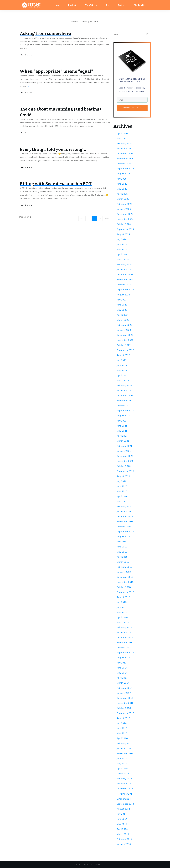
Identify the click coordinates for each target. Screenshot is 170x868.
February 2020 (124, 506)
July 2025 (122, 179)
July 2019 (122, 542)
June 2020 (122, 486)
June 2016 (122, 728)
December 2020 (125, 456)
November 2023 (125, 279)
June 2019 (122, 547)
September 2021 (125, 411)
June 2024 (122, 244)
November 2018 (125, 582)
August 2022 (123, 355)
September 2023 (125, 290)
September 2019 (125, 532)
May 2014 (122, 824)
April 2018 (122, 617)
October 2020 (124, 466)
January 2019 (124, 572)
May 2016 (122, 733)
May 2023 (122, 310)
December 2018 (125, 577)
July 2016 (122, 723)
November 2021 (125, 401)
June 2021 (122, 426)
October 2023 (124, 285)
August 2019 (123, 537)
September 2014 (125, 804)
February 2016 (124, 743)
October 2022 (124, 345)
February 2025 (124, 204)
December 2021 (125, 396)
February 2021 (124, 446)
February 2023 (124, 325)
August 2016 (123, 718)
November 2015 (125, 753)
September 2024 (125, 229)
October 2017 (124, 648)
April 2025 (122, 194)
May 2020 (122, 491)
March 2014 (123, 834)
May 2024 (122, 249)
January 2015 (124, 784)
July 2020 (122, 481)
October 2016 (124, 708)
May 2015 (122, 763)
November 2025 (125, 159)
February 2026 (124, 143)
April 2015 (122, 769)
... (28, 48)
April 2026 (122, 133)
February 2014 (124, 839)
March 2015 (123, 774)
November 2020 (125, 461)
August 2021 (123, 416)
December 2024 (125, 214)
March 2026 (123, 138)
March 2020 (123, 501)
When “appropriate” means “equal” (57, 71)
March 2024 (123, 259)
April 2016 (122, 738)
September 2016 (125, 713)
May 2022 (122, 370)
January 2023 (124, 330)
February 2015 (124, 779)
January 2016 (124, 748)
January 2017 (124, 693)
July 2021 (122, 421)
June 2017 (122, 668)
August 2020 (123, 476)
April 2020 (122, 496)
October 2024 (124, 224)
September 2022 (125, 350)
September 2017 (125, 653)
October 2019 (124, 527)
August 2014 (123, 809)
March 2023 (123, 320)
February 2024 (124, 264)
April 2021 (122, 436)
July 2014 (122, 814)
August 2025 (123, 174)
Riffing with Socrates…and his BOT (56, 183)
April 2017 (122, 678)
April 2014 (122, 829)
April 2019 (122, 557)
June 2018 (122, 607)
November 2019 (125, 521)
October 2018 (124, 587)
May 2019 (122, 552)
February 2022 (124, 385)
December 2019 (125, 516)
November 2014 (125, 794)
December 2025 (125, 154)
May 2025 (122, 189)
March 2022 (123, 380)
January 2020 (124, 511)
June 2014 (122, 819)
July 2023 (122, 300)
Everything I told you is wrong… (53, 149)
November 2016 (125, 703)
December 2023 (125, 274)
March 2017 (123, 683)
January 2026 (124, 149)
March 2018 (123, 622)
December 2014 (125, 789)
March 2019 (123, 562)
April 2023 (122, 315)
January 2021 (124, 451)
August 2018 (123, 597)
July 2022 (122, 360)
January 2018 (124, 632)
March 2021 (123, 441)
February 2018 (124, 627)
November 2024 (125, 219)
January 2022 (124, 390)
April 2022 (122, 375)
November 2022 (125, 340)
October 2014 (124, 799)
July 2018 (122, 602)
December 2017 (125, 637)
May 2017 (122, 673)
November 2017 (125, 642)
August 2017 (123, 658)
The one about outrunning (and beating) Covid (60, 112)
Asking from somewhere (45, 33)
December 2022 (125, 335)
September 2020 (125, 471)
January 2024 (124, 269)
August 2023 (123, 295)
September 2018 (125, 592)
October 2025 (124, 164)
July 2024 (122, 239)
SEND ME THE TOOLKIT (132, 108)
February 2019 (124, 567)
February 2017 (124, 688)
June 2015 (122, 758)
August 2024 (123, 234)
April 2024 (122, 254)
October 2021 (124, 406)
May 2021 (122, 431)
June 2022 (122, 365)
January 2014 (124, 844)
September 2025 (125, 169)
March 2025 (123, 199)
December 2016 (125, 698)
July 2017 (122, 663)
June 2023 (122, 305)
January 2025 (124, 209)
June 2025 (122, 184)
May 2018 (122, 612)
